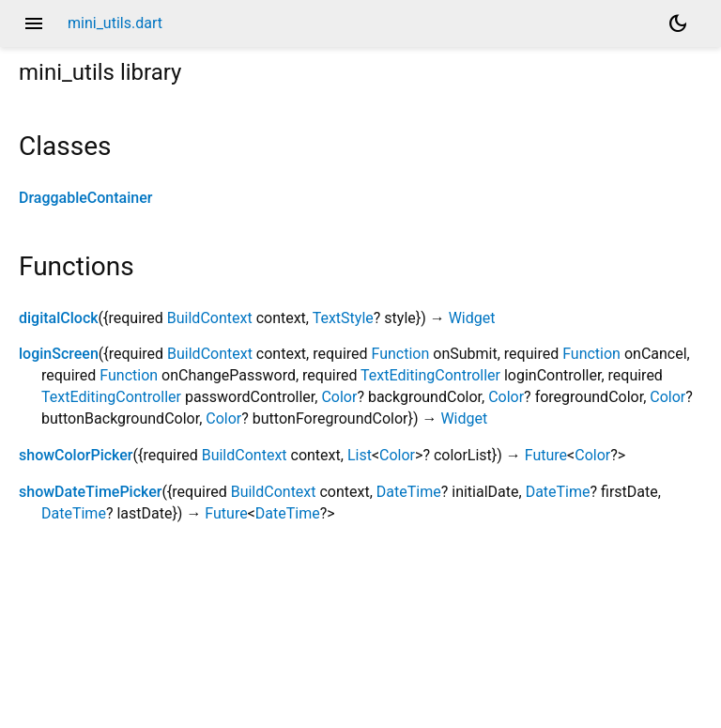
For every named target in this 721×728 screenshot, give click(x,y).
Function (401, 354)
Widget (472, 318)
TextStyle (343, 318)
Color (339, 397)
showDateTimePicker (90, 492)
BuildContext (210, 318)
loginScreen (59, 354)
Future (546, 455)
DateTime (409, 492)
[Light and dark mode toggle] (678, 23)
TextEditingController (430, 375)
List (360, 455)
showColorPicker (76, 455)
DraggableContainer (85, 198)
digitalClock (59, 318)
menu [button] (34, 23)
